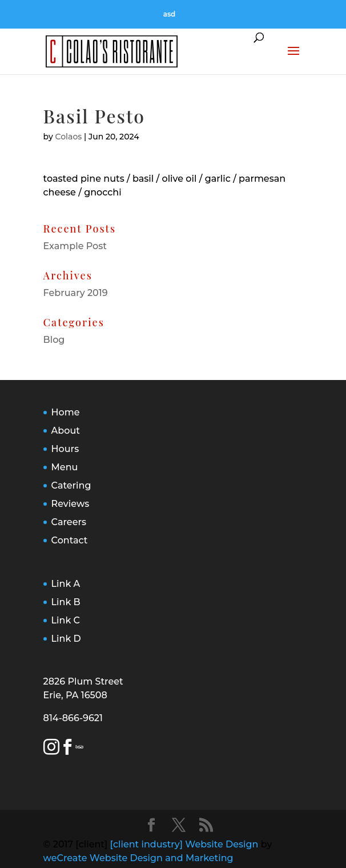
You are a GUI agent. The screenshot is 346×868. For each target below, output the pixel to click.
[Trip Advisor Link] (81, 749)
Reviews (71, 504)
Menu (65, 467)
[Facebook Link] (67, 749)
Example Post (75, 246)
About (66, 431)
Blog (54, 340)
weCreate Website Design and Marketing (138, 858)
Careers (69, 522)
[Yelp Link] (77, 749)
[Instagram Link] (51, 749)
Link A (66, 584)
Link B (66, 602)
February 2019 (76, 293)
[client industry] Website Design (184, 844)
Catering (71, 485)
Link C (66, 620)
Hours (65, 449)
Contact (70, 540)
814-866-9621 (73, 718)
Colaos (69, 137)
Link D (66, 639)
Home (66, 412)
